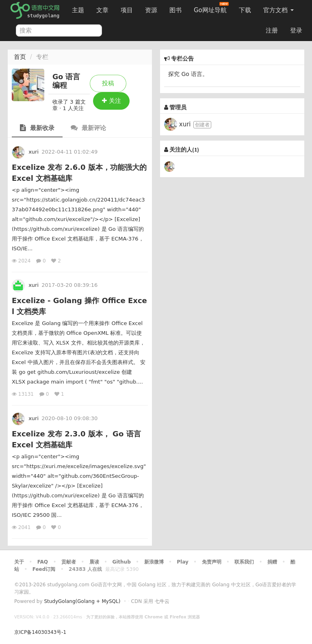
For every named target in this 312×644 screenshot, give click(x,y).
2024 (22, 261)
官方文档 (278, 10)
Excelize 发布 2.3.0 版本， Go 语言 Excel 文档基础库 (76, 439)
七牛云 (162, 601)
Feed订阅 (44, 569)
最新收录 (37, 128)
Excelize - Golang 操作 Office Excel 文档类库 (79, 306)
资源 (151, 10)
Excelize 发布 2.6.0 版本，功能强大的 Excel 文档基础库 (79, 173)
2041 (22, 527)
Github (121, 562)
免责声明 (212, 562)
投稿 (108, 83)
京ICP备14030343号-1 (40, 632)
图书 (175, 10)
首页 (20, 57)
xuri (34, 152)
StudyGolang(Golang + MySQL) (82, 601)
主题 (78, 10)
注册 (272, 30)
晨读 (94, 562)
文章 (102, 10)
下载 (245, 10)
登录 (296, 30)
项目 (127, 10)
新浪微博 (154, 562)
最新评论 (88, 128)
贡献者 (69, 562)
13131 (24, 394)
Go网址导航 (211, 8)
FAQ (43, 562)
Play (182, 562)
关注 (112, 101)
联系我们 (244, 562)
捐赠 (272, 562)
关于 (19, 562)
